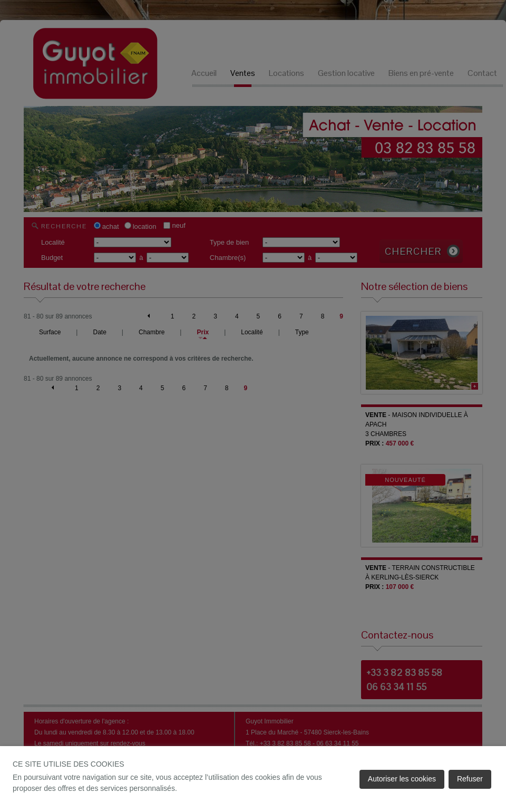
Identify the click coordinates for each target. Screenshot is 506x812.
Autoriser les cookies (402, 779)
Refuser (470, 779)
